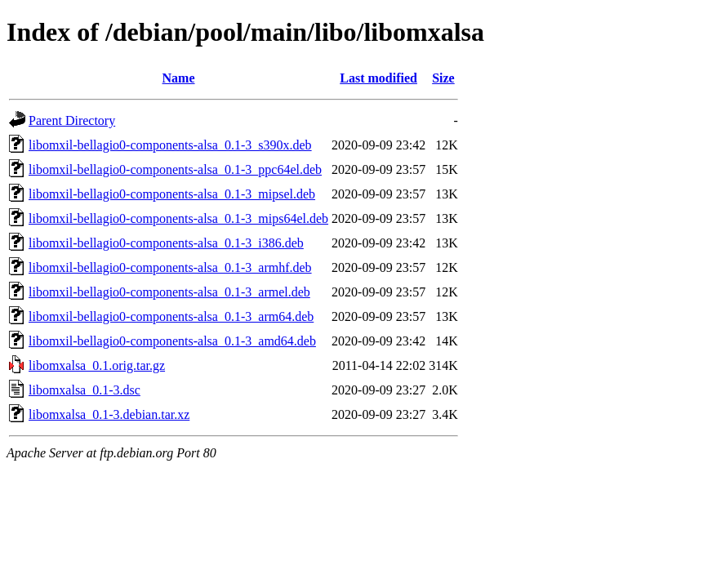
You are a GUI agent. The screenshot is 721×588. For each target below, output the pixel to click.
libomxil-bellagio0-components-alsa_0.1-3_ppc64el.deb (175, 169)
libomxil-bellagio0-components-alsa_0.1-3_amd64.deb (172, 341)
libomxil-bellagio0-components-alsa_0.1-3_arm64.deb (171, 316)
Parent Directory (72, 120)
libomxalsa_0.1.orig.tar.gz (97, 365)
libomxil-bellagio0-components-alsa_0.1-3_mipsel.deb (172, 194)
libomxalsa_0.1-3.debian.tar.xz (109, 414)
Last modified (378, 78)
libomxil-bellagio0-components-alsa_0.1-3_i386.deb (166, 243)
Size (443, 78)
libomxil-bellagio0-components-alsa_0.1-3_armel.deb (169, 292)
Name (179, 78)
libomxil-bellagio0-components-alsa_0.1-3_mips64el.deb (178, 218)
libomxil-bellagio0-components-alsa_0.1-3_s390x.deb (170, 145)
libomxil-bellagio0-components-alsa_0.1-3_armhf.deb (170, 267)
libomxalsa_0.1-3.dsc (85, 390)
